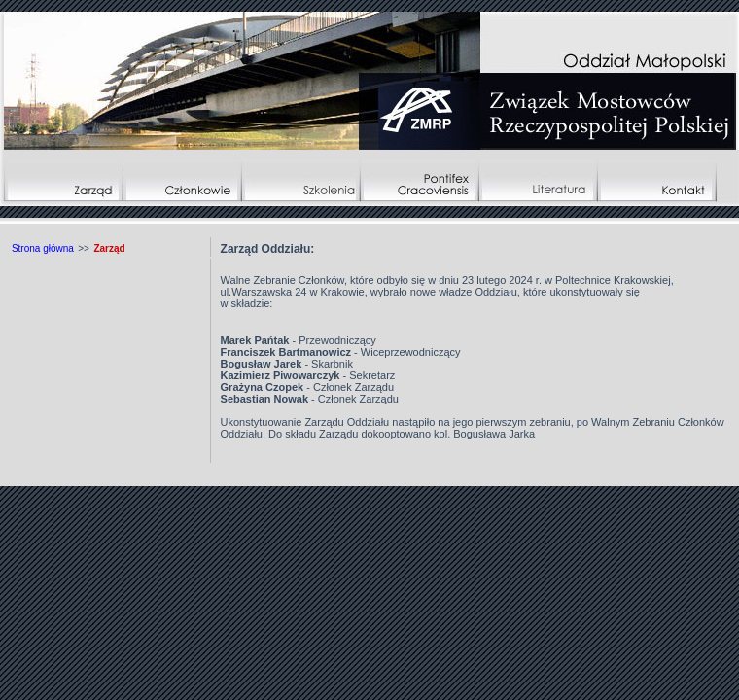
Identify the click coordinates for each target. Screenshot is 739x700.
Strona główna (43, 248)
